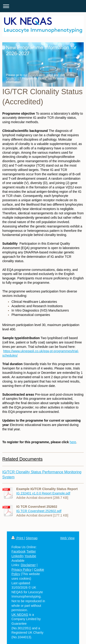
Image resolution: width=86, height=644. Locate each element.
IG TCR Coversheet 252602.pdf (39, 511)
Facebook (18, 551)
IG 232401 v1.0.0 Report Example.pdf (43, 493)
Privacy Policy (21, 570)
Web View (67, 538)
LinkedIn (18, 556)
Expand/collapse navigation (43, 6)
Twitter (31, 551)
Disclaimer (28, 565)
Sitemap (32, 538)
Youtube (30, 556)
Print (18, 538)
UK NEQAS (20, 615)
